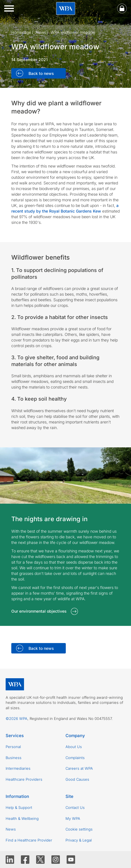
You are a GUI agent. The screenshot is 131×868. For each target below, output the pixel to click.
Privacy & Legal (79, 840)
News (41, 32)
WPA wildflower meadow (73, 32)
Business (14, 758)
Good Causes (77, 779)
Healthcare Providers (24, 779)
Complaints (75, 758)
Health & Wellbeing (22, 818)
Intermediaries (18, 768)
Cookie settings (79, 829)
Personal (13, 747)
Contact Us (75, 807)
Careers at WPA (79, 768)
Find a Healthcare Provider (29, 840)
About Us (74, 747)
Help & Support (19, 807)
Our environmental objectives (39, 611)
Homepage (21, 32)
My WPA (73, 818)
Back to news (41, 73)
